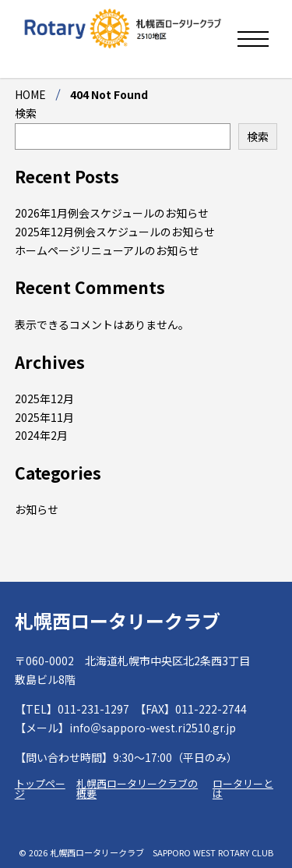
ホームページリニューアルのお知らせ (107, 250)
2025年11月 (44, 417)
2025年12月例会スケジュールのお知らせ (115, 232)
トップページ (40, 788)
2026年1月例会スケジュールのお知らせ (112, 213)
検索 (26, 113)
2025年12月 (44, 399)
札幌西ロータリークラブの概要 (137, 788)
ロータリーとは (243, 788)
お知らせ (37, 509)
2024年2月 (41, 435)
